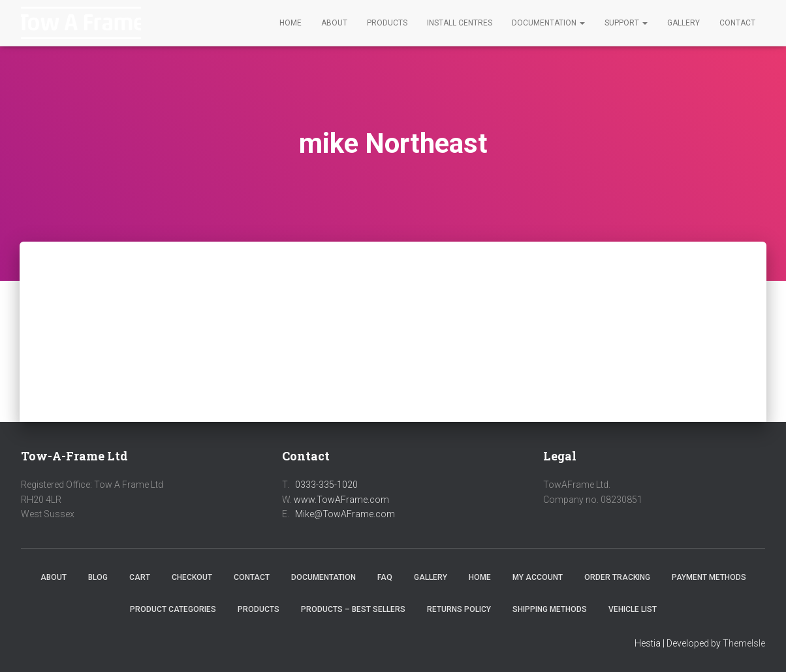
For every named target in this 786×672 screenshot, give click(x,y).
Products (387, 23)
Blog (98, 577)
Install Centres (460, 23)
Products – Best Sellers (353, 609)
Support (626, 23)
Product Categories (173, 609)
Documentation (548, 23)
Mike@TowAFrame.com (345, 514)
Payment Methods (709, 577)
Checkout (192, 577)
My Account (538, 577)
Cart (140, 577)
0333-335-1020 (326, 485)
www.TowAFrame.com (341, 500)
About (334, 23)
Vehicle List (633, 609)
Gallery (684, 23)
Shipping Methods (550, 609)
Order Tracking (617, 577)
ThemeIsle (744, 643)
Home (291, 23)
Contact (737, 23)
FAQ (385, 577)
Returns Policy (459, 609)
